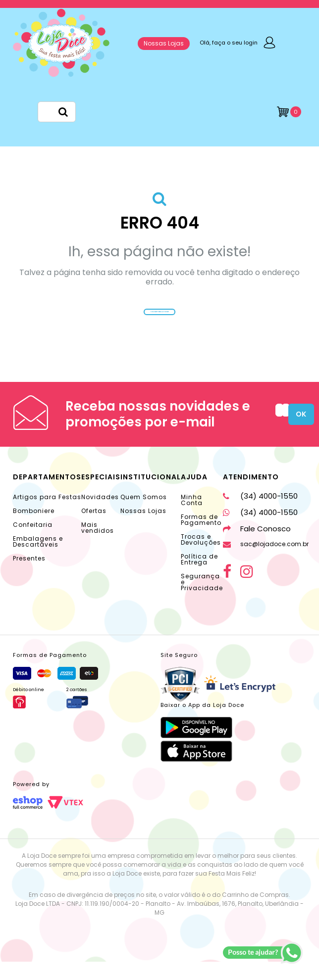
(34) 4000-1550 (260, 514)
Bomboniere (34, 529)
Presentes (29, 577)
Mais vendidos (98, 546)
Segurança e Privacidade (202, 600)
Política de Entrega (199, 578)
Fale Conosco (257, 547)
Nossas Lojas (164, 43)
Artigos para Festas (47, 515)
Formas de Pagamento (201, 538)
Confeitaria (33, 543)
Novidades (100, 515)
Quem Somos (144, 515)
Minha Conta (192, 518)
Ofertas (94, 529)
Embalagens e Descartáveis (38, 560)
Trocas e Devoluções (201, 558)
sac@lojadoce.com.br (266, 562)
